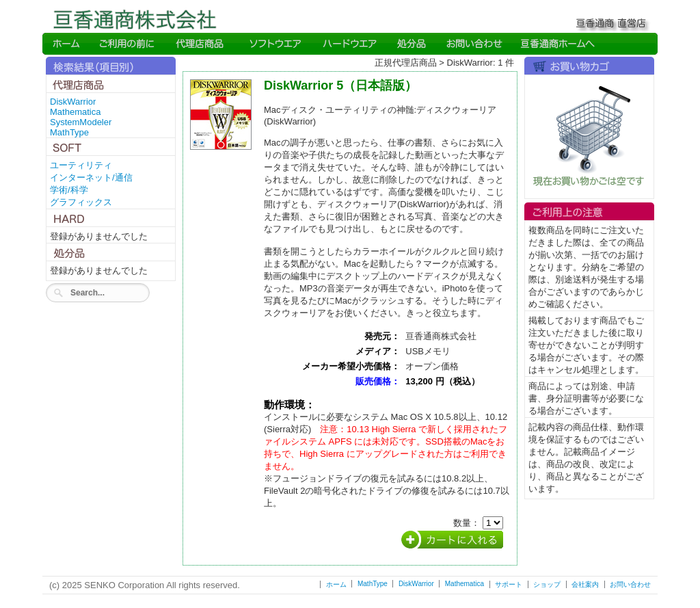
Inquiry (473, 44)
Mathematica (75, 112)
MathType (69, 132)
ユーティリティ (81, 165)
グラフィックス (81, 202)
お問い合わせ (630, 584)
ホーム (336, 584)
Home (66, 44)
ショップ (547, 584)
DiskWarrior (73, 102)
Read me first (128, 44)
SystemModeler (81, 122)
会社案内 (585, 584)
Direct (201, 44)
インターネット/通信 (91, 177)
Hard (350, 44)
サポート (509, 584)
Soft (275, 44)
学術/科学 (69, 190)
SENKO (557, 44)
